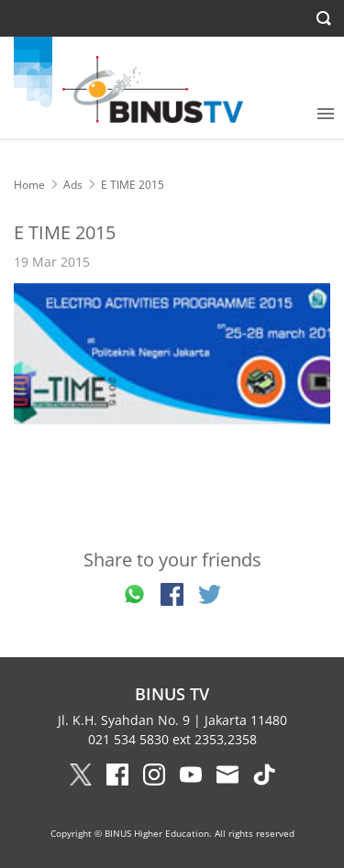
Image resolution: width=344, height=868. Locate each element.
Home (29, 185)
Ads (73, 185)
